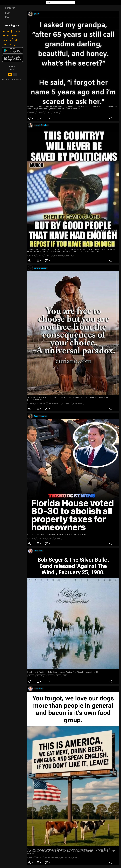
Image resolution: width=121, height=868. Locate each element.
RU (15, 75)
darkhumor (7, 40)
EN (10, 75)
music (14, 36)
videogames (17, 31)
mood (11, 44)
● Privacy (13, 66)
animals (6, 36)
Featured (10, 8)
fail (16, 40)
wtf (5, 44)
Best (8, 12)
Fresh (8, 17)
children (6, 31)
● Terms (13, 69)
